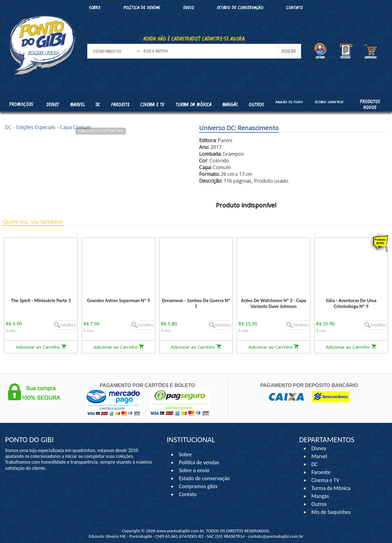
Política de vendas (142, 8)
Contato (295, 8)
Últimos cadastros (329, 102)
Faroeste (321, 472)
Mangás (230, 104)
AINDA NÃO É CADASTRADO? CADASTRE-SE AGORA (194, 39)
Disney (319, 448)
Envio (189, 8)
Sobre (95, 8)
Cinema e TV (325, 480)
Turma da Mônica (331, 488)
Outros (319, 504)
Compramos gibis (198, 486)
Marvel (319, 456)
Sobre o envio (194, 470)
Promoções (21, 104)
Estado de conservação (240, 8)
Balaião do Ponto (289, 102)
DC (315, 464)
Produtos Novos (370, 104)
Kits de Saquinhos (331, 512)
